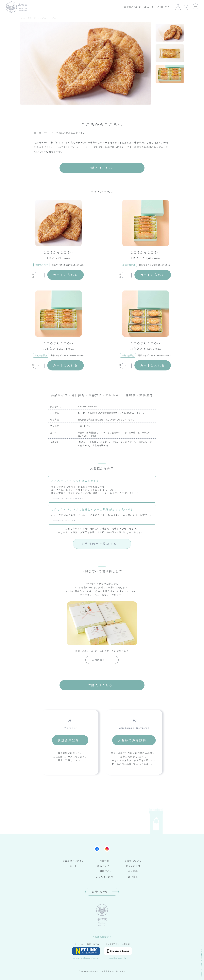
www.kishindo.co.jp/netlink (86, 953)
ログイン (178, 7)
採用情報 (133, 877)
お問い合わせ (100, 892)
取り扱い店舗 (133, 866)
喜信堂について (133, 7)
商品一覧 (149, 7)
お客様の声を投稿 (132, 740)
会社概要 (133, 871)
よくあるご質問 (104, 877)
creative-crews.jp (118, 953)
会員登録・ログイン (73, 861)
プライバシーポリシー (88, 971)
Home (23, 18)
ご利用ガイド (165, 7)
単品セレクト (105, 866)
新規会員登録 (68, 740)
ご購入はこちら (100, 168)
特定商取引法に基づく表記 (114, 971)
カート (186, 7)
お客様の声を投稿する (99, 544)
